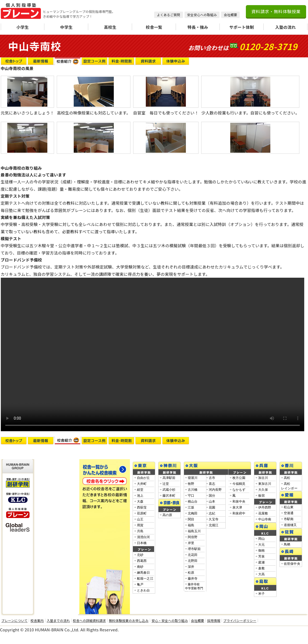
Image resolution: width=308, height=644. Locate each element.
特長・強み (198, 27)
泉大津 (237, 507)
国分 (212, 496)
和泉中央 (239, 502)
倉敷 (262, 568)
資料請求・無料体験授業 (276, 11)
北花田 (193, 555)
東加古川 (265, 484)
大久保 (263, 490)
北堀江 (214, 525)
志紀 (212, 513)
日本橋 (142, 543)
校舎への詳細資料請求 (89, 621)
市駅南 (289, 519)
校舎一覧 (154, 27)
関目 (191, 519)
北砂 (140, 555)
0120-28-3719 (268, 46)
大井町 (142, 484)
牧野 (191, 484)
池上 (140, 496)
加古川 (263, 478)
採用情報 (214, 621)
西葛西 (142, 561)
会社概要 (230, 15)
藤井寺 (193, 579)
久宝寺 (214, 519)
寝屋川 (193, 478)
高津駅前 (169, 478)
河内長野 (215, 490)
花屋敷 (263, 513)
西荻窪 (142, 507)
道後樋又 (290, 525)
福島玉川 (194, 531)
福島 (191, 525)
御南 (262, 551)
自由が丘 (144, 478)
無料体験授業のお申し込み (129, 621)
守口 (191, 496)
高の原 (167, 515)
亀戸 (140, 584)
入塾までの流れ (58, 621)
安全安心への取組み (202, 15)
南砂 (140, 567)
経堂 (140, 490)
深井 (191, 567)
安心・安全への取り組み (170, 621)
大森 (140, 502)
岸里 (191, 543)
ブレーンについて (14, 621)
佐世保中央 (292, 564)
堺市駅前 (194, 549)
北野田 (193, 561)
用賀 (140, 525)
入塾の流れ (286, 27)
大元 (262, 545)
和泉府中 (239, 513)
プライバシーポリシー (240, 621)
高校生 (110, 27)
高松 (287, 478)
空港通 (289, 513)
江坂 (191, 507)
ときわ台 (144, 590)
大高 (262, 574)
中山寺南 (265, 519)
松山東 (289, 507)
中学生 (66, 27)
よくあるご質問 (168, 15)
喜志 (212, 484)
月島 (140, 531)
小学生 (23, 27)
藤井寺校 (194, 588)
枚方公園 (239, 478)
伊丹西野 (265, 507)
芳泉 (262, 556)
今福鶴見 (239, 484)
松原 (191, 573)
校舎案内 (37, 621)
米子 (262, 594)
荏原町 (142, 513)
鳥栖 (287, 544)
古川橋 (193, 490)
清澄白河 (144, 537)
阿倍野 (193, 537)
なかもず (239, 490)
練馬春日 (144, 573)
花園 (212, 507)
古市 (212, 478)
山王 (140, 519)
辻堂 (166, 484)
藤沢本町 (169, 496)
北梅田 (193, 513)
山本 (212, 502)
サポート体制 (242, 27)
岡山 (262, 539)
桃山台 (193, 502)
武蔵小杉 (169, 490)
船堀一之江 (145, 579)
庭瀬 (262, 562)
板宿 (262, 496)
